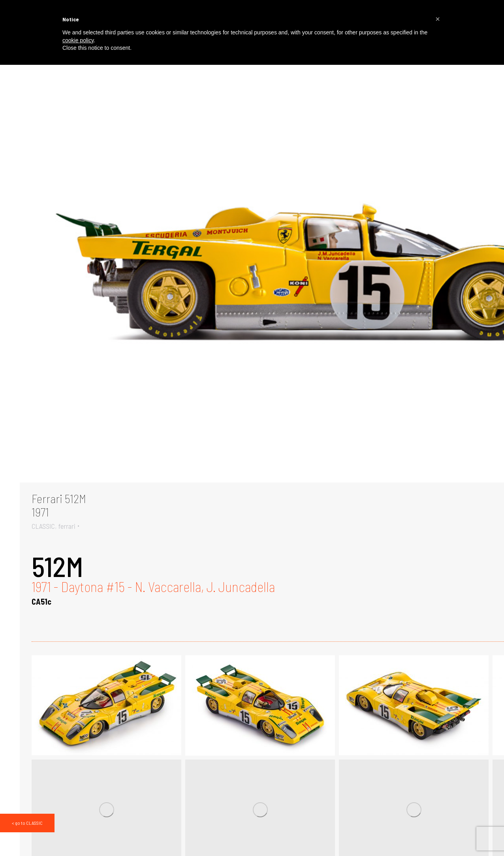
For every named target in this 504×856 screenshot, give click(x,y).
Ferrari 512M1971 (59, 505)
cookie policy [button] (78, 40)
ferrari (67, 526)
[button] (438, 19)
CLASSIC (43, 526)
